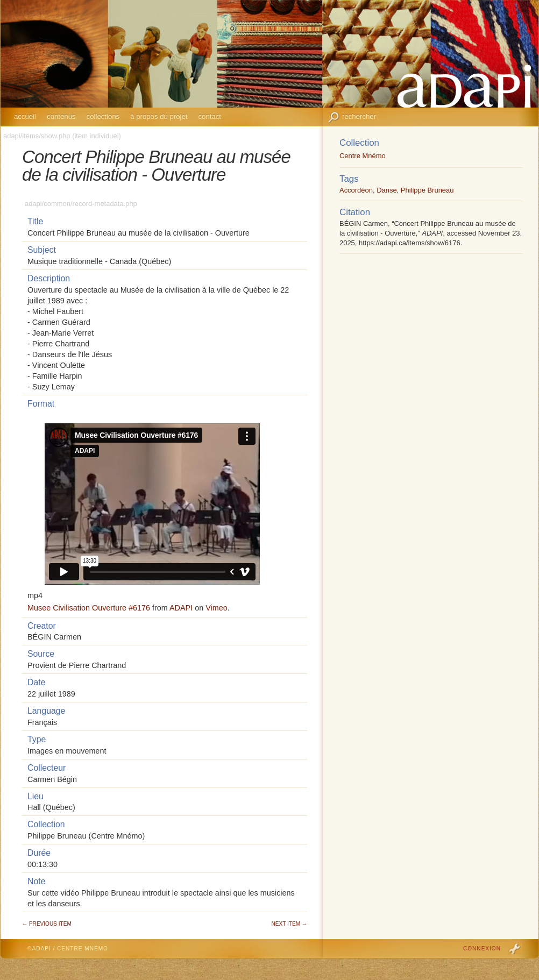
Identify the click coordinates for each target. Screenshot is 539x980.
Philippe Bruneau (427, 190)
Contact (210, 116)
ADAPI (181, 608)
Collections (103, 116)
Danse (386, 190)
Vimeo (217, 608)
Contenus (61, 116)
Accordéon (356, 190)
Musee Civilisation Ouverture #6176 (89, 608)
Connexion (482, 949)
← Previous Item (47, 924)
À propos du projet (159, 116)
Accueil (25, 116)
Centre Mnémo (363, 156)
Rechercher (359, 116)
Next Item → (289, 924)
